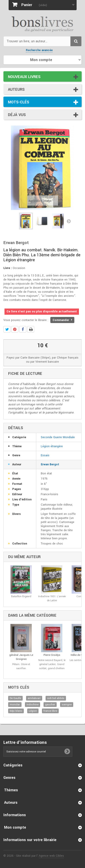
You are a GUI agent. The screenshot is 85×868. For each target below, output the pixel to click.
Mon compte (15, 827)
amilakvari (34, 698)
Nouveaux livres (24, 77)
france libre (50, 711)
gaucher (50, 705)
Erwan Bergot (50, 464)
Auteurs (16, 89)
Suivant (69, 221)
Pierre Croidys (52, 655)
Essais (45, 455)
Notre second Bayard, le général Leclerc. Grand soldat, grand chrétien (52, 664)
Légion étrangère (52, 446)
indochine (33, 705)
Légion (33, 711)
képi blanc (16, 711)
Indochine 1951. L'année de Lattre (52, 598)
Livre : (8, 268)
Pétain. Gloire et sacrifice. (21, 666)
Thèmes (11, 790)
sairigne (67, 705)
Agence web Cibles (51, 856)
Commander (62, 320)
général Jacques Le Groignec (21, 657)
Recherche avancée (39, 50)
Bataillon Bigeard (21, 596)
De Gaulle (15, 698)
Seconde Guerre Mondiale (58, 437)
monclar (15, 705)
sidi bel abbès (56, 698)
